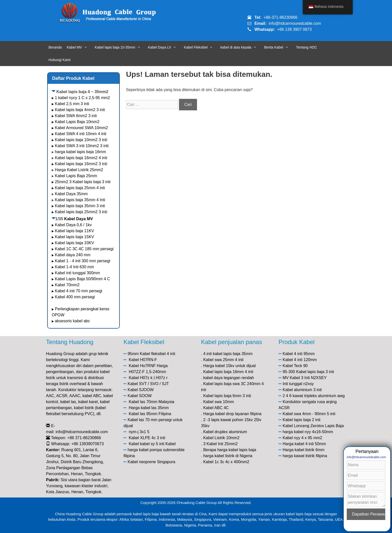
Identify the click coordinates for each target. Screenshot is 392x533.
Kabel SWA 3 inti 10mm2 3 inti (82, 146)
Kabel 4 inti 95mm (298, 354)
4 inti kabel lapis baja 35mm (228, 354)
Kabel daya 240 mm (72, 255)
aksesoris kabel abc (72, 321)
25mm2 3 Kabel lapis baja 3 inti (82, 182)
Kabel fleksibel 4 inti (157, 354)
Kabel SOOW (139, 396)
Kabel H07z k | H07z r (148, 378)
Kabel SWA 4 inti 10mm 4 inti (80, 134)
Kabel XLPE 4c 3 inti (147, 438)
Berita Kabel (279, 47)
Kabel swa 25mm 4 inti (223, 360)
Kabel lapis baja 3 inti (315, 372)
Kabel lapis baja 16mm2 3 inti (81, 164)
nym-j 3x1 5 (139, 432)
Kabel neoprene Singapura (151, 462)
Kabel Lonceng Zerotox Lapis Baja (313, 426)
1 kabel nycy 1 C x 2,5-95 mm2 (82, 98)
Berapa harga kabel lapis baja (230, 450)
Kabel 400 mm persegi (75, 297)
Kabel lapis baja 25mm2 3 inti (81, 212)
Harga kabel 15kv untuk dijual (229, 366)
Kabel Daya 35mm (71, 194)
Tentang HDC (306, 47)
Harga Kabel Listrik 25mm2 (79, 170)
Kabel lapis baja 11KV (74, 231)
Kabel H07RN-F (143, 360)
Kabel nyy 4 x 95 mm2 (302, 438)
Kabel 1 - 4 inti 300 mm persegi (83, 261)
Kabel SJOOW (140, 390)
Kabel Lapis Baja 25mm (76, 176)
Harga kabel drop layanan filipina (232, 414)
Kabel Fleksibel (201, 47)
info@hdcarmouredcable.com (295, 23)
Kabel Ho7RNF (142, 366)
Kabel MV (79, 47)
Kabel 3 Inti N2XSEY (308, 378)
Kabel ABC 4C (216, 408)
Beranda (55, 47)
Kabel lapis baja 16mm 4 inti (228, 372)
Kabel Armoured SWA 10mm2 (81, 128)
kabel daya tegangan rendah (229, 378)
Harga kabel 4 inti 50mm (304, 444)
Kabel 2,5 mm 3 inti (72, 104)
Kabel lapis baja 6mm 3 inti (227, 396)
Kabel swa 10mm (219, 402)
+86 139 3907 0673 (294, 29)
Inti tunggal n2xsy (298, 384)
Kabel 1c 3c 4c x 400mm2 (226, 462)
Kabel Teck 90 (295, 366)
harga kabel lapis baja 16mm (80, 152)
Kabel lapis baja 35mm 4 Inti (80, 200)
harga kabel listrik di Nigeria (228, 456)
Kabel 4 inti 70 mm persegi (78, 291)
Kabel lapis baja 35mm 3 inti (80, 206)
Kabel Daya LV (165, 47)
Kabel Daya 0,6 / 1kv (73, 225)
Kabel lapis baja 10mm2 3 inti (81, 140)
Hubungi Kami (59, 60)
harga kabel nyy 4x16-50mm (308, 432)
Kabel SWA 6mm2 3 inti (76, 116)
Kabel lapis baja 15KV (74, 237)
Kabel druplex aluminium (225, 432)
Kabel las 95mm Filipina (150, 414)
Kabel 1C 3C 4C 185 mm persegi (84, 249)
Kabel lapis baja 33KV (74, 243)
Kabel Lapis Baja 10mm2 (77, 122)
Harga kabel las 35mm (149, 408)
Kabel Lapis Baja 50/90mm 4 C (82, 279)
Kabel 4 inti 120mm (300, 360)
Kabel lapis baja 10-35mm (120, 47)
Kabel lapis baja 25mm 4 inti (80, 188)
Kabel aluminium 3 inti (302, 390)
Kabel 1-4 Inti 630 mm (75, 267)
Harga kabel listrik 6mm (303, 450)
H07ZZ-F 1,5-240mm (147, 372)
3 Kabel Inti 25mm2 (220, 444)
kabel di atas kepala (241, 47)
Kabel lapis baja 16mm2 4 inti (81, 158)
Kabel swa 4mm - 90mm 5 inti (309, 414)
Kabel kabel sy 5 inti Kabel (152, 444)
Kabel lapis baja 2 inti (301, 420)
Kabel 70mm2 (67, 285)
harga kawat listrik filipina (305, 456)
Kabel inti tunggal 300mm (77, 273)
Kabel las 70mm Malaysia (151, 402)
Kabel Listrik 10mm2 (221, 438)
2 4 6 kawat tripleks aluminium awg (313, 396)
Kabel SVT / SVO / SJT (148, 384)
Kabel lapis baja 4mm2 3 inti (80, 110)
